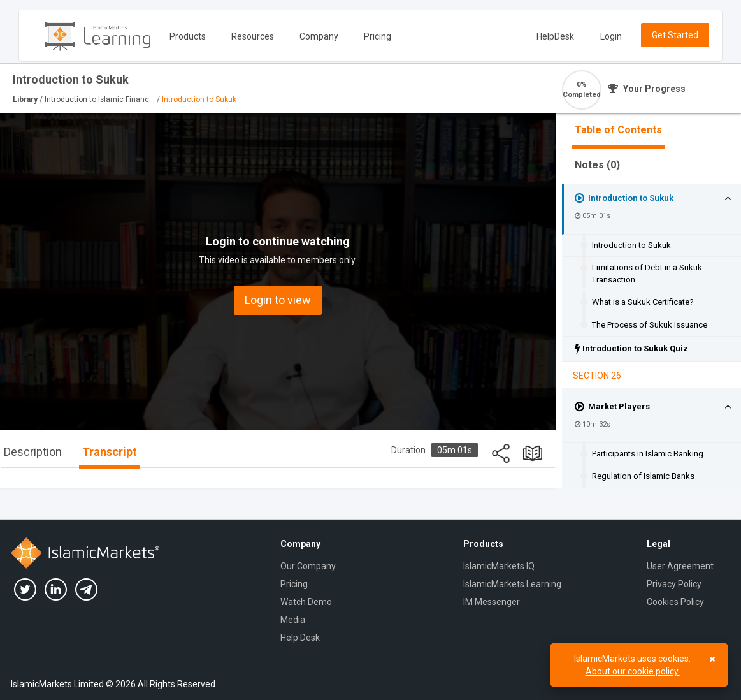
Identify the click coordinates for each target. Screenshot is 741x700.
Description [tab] (33, 452)
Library (26, 99)
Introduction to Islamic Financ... (101, 99)
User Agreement (680, 566)
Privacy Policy (674, 584)
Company (319, 36)
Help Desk (300, 638)
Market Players (612, 406)
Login (611, 36)
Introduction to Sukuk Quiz (631, 348)
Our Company (308, 566)
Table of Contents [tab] (618, 130)
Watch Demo (306, 602)
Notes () (597, 165)
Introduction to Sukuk (624, 198)
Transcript (110, 452)
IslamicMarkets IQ (499, 566)
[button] (728, 199)
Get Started (675, 35)
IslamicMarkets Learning (512, 584)
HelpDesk (555, 36)
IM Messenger (492, 602)
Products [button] (188, 36)
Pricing (378, 36)
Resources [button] (253, 36)
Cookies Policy (675, 602)
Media (293, 620)
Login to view (278, 300)
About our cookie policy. (633, 671)
